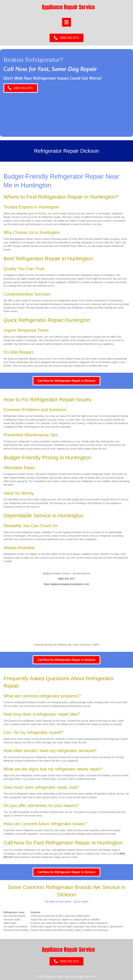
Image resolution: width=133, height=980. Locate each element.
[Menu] (66, 22)
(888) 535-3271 (67, 579)
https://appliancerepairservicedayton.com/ (66, 584)
